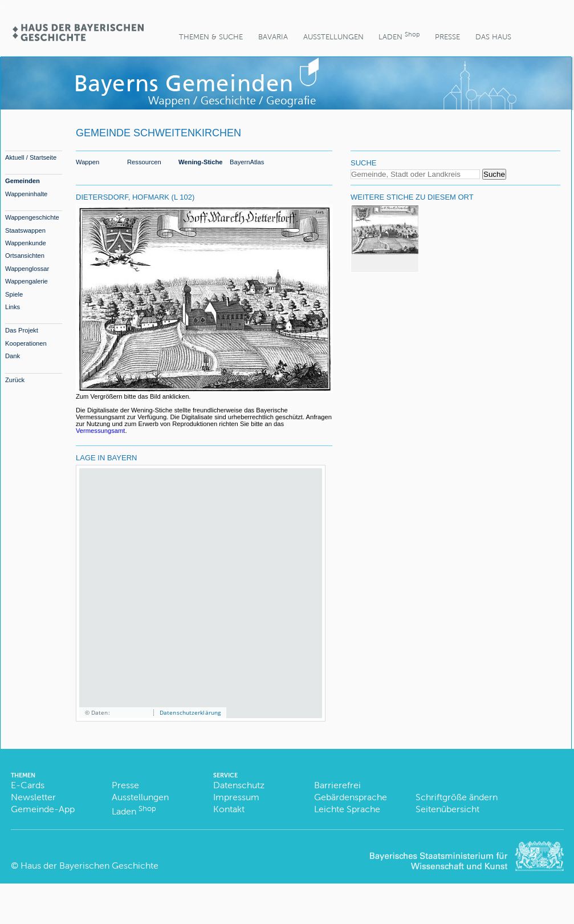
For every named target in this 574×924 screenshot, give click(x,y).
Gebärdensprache (351, 797)
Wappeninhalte (26, 194)
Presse (447, 37)
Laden (399, 36)
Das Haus (493, 37)
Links (13, 307)
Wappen (87, 162)
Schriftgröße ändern (457, 797)
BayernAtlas (247, 162)
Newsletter (33, 797)
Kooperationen (26, 343)
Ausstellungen (333, 37)
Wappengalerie (27, 281)
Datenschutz (239, 785)
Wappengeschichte (32, 217)
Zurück (15, 380)
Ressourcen (144, 162)
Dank (13, 356)
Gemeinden (23, 181)
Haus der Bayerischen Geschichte (89, 866)
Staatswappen (25, 230)
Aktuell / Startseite (31, 157)
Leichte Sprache (347, 809)
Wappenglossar (27, 269)
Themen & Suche (211, 37)
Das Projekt (22, 330)
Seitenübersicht (447, 809)
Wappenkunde (26, 243)
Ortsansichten (25, 256)
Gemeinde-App (43, 809)
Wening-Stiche (201, 162)
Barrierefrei (337, 785)
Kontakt (229, 809)
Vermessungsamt (100, 431)
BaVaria (273, 37)
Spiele (14, 294)
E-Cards (28, 785)
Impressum (236, 797)
